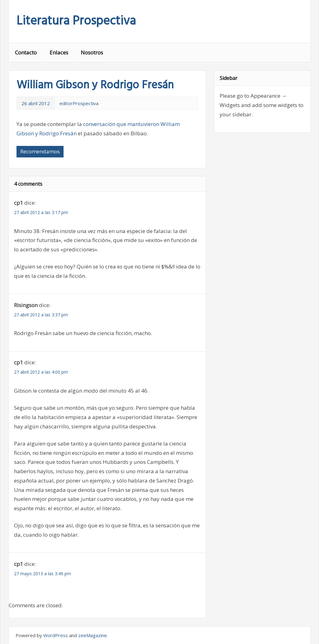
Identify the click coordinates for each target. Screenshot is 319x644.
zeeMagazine (93, 635)
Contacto (26, 52)
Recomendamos (40, 151)
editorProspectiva (79, 103)
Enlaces (59, 52)
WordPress (56, 635)
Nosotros (92, 52)
